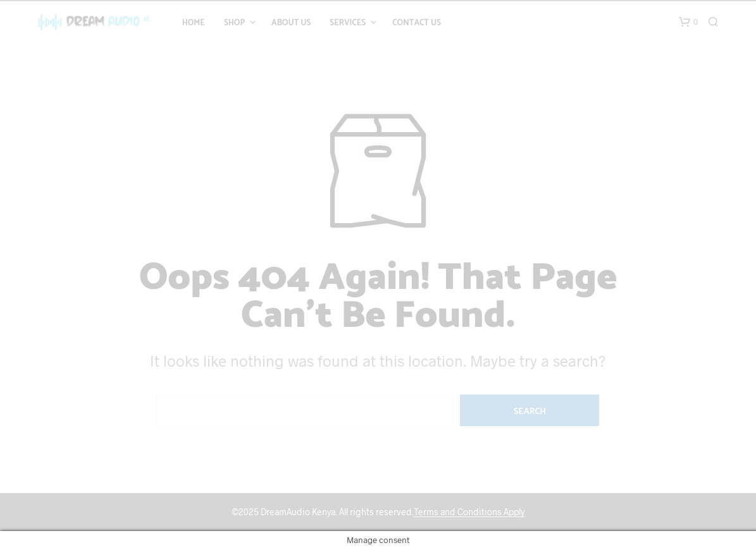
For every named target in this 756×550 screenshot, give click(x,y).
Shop (234, 23)
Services (348, 23)
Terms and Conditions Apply (469, 512)
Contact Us (417, 23)
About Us (291, 23)
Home (194, 23)
